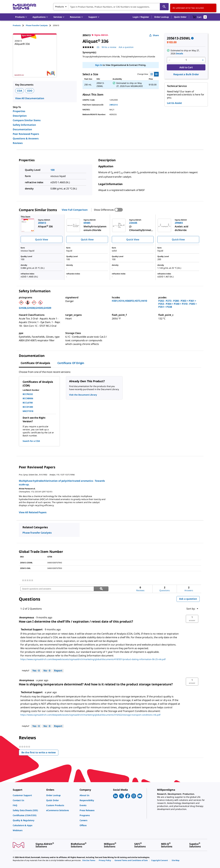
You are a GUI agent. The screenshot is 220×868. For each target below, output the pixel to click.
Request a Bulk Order (186, 74)
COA (20, 91)
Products (17, 25)
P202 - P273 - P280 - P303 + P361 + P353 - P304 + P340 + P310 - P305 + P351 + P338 (178, 304)
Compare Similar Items (27, 120)
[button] (141, 17)
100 (52, 170)
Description (20, 116)
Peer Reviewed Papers (26, 134)
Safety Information (24, 125)
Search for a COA (31, 441)
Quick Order (180, 17)
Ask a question (188, 599)
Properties (19, 111)
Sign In (99, 65)
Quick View (41, 239)
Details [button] (179, 53)
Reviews (18, 143)
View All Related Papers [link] (33, 512)
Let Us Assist (174, 103)
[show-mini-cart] (200, 17)
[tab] (19, 25)
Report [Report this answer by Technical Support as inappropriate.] (58, 671)
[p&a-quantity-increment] (203, 60)
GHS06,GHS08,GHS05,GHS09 (35, 308)
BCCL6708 (28, 403)
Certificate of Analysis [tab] (35, 363)
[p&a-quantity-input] (186, 60)
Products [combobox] (60, 7)
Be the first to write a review (40, 753)
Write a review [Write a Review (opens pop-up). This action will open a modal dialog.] (109, 47)
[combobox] (111, 7)
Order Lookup (161, 17)
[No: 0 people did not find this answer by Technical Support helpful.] (47, 671)
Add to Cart (186, 67)
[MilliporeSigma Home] (24, 7)
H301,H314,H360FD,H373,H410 (129, 301)
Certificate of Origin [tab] (71, 363)
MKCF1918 (28, 411)
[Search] (164, 7)
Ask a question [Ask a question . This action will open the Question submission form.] (126, 47)
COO (30, 91)
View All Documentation (30, 98)
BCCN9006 (28, 398)
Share (154, 35)
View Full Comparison (75, 210)
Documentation (22, 129)
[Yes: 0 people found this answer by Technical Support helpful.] (36, 671)
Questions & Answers (26, 138)
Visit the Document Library (83, 395)
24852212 (114, 105)
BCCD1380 (28, 407)
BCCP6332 (28, 394)
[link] (28, 580)
